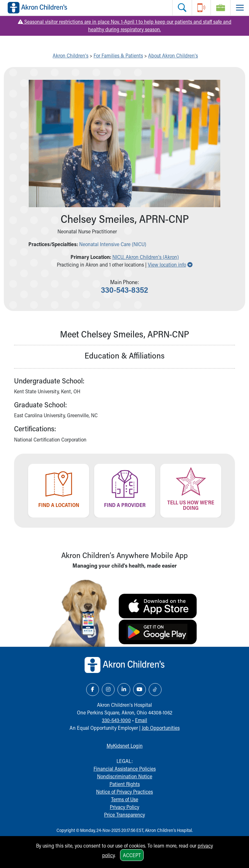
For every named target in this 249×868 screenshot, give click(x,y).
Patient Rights (125, 784)
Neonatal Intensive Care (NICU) (113, 244)
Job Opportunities (161, 728)
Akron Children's (71, 55)
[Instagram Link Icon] (108, 690)
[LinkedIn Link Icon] (124, 690)
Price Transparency (124, 815)
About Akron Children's (173, 55)
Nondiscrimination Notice (125, 776)
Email (141, 720)
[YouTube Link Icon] (140, 690)
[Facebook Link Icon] (93, 690)
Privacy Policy (124, 807)
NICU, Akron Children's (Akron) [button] (146, 257)
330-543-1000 (116, 720)
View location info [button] (170, 264)
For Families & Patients (118, 55)
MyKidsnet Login (125, 746)
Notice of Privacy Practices (124, 792)
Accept (132, 855)
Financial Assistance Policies (125, 769)
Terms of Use (125, 799)
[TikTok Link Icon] (155, 690)
